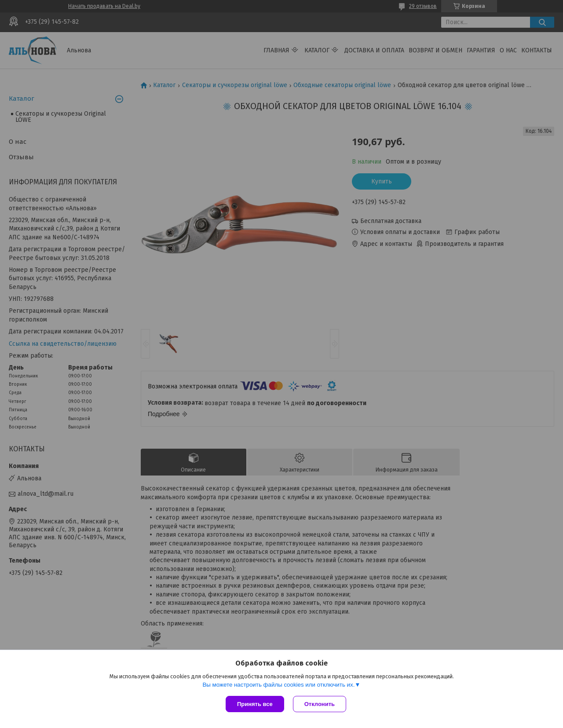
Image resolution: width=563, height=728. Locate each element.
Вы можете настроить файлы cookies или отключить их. (278, 685)
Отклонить (320, 704)
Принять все (255, 704)
